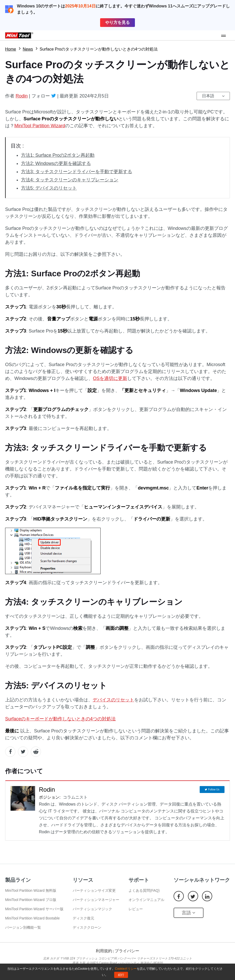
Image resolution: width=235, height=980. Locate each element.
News (28, 49)
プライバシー (127, 951)
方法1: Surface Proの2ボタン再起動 (58, 155)
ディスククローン (87, 927)
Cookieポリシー (126, 969)
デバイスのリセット (113, 700)
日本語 (208, 96)
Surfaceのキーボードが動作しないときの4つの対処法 (60, 719)
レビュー (136, 909)
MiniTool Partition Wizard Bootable (32, 918)
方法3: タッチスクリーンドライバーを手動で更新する (77, 172)
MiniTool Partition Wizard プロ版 (31, 900)
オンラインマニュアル (146, 900)
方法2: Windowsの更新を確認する (56, 163)
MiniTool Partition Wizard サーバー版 (34, 909)
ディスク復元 (83, 918)
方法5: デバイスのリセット (49, 188)
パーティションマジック (92, 909)
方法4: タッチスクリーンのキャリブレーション (70, 180)
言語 (189, 913)
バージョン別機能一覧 (23, 927)
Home (11, 49)
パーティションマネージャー (96, 900)
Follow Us (214, 790)
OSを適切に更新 (110, 378)
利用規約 (104, 951)
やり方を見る (117, 22)
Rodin (22, 96)
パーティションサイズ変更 (94, 890)
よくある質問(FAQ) (144, 890)
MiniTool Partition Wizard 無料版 (31, 890)
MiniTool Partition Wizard (40, 126)
